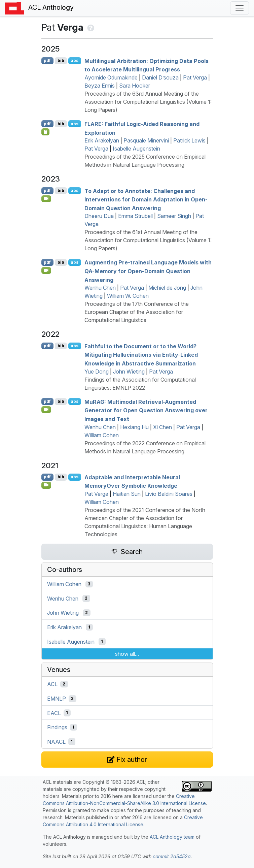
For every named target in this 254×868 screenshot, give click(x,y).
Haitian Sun (127, 494)
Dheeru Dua (99, 216)
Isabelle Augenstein (136, 149)
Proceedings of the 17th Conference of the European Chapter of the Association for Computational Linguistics (137, 312)
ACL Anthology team (172, 837)
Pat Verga (195, 77)
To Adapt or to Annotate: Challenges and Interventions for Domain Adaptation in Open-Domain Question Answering (146, 199)
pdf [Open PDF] (47, 60)
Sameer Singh (174, 216)
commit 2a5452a (172, 856)
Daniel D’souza (160, 77)
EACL (54, 713)
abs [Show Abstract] (75, 60)
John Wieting (129, 372)
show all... (127, 654)
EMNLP (57, 699)
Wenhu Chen (100, 288)
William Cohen (102, 435)
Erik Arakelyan (102, 140)
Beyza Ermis (100, 86)
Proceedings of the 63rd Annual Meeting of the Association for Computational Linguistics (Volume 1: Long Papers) (148, 102)
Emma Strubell (135, 216)
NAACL (56, 742)
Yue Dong (97, 372)
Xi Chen (162, 427)
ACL (52, 684)
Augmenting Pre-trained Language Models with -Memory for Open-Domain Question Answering (148, 271)
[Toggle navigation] (240, 8)
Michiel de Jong (167, 288)
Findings (57, 727)
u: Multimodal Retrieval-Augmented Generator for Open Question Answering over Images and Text (146, 410)
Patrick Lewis (189, 140)
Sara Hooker (135, 86)
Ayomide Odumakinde (111, 77)
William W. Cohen (128, 296)
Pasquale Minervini (146, 140)
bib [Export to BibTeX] (61, 60)
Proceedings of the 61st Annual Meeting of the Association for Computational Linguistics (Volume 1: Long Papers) (148, 240)
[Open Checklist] (46, 132)
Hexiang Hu (134, 427)
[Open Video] (46, 199)
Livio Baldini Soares (169, 494)
